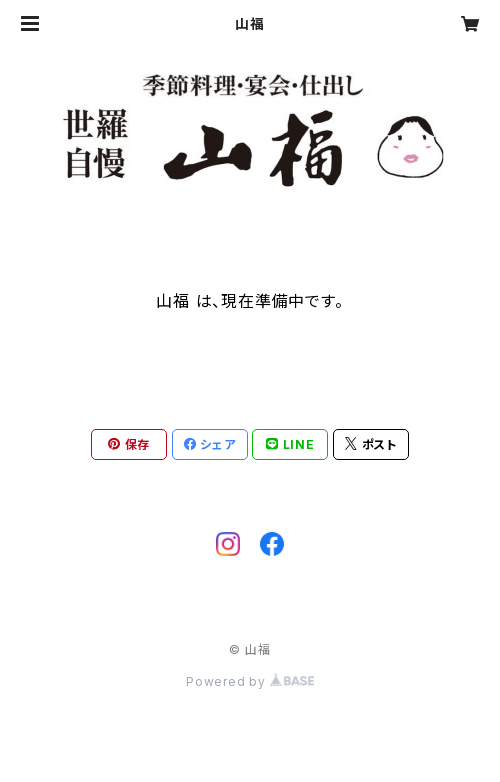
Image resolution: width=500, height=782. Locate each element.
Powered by (250, 681)
